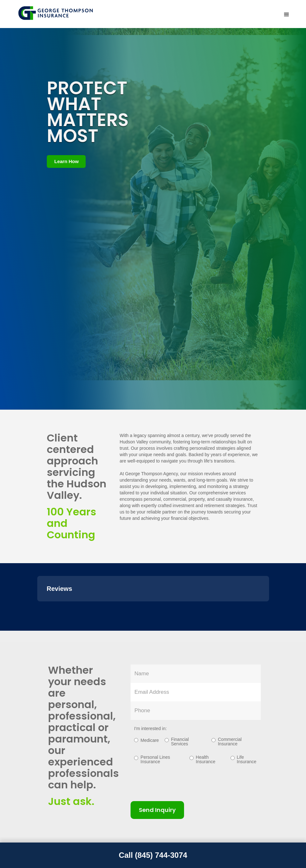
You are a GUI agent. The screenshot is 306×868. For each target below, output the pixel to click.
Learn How (67, 161)
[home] (56, 13)
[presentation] (179, 782)
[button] (287, 15)
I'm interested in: (150, 728)
